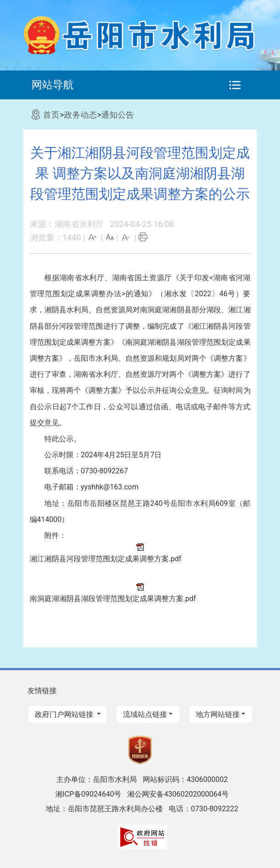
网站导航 (53, 85)
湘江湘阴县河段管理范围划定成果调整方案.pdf (106, 559)
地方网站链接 (218, 714)
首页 (51, 115)
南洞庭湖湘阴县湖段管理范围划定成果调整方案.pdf (113, 599)
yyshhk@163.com (110, 487)
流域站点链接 (145, 714)
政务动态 (81, 115)
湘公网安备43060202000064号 (178, 794)
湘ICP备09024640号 (89, 794)
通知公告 (118, 115)
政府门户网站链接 (65, 714)
